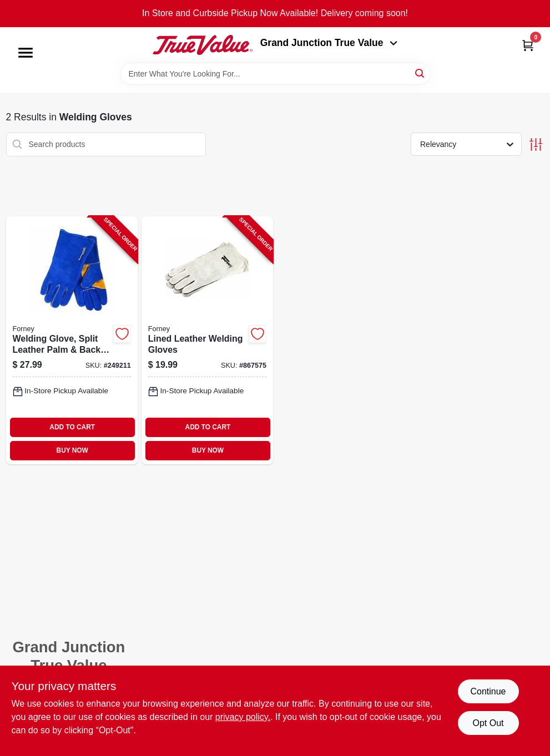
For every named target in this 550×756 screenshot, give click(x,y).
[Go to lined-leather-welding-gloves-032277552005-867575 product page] (207, 340)
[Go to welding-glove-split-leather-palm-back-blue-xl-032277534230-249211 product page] (72, 340)
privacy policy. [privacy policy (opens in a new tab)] (243, 717)
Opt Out (488, 723)
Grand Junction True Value (329, 43)
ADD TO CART (72, 427)
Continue (488, 691)
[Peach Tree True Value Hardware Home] (203, 45)
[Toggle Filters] (536, 144)
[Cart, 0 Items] (528, 45)
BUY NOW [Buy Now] (72, 450)
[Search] (420, 73)
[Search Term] (275, 74)
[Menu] (26, 53)
